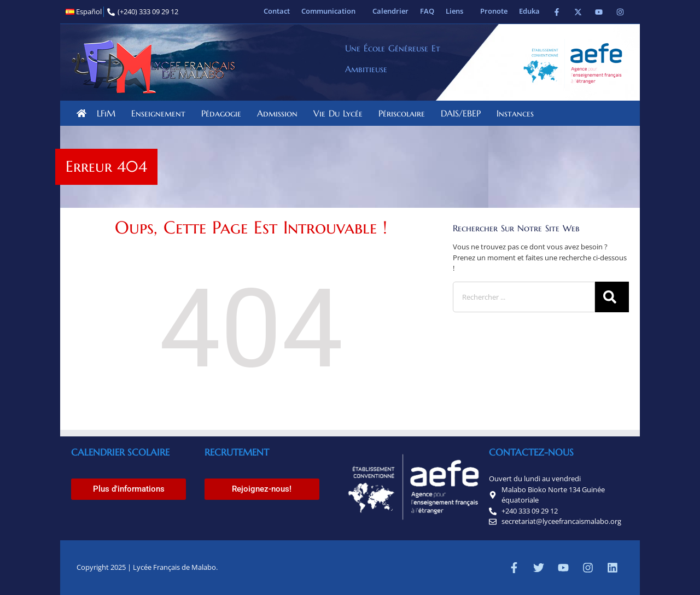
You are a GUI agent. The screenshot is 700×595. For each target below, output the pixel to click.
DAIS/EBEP (463, 113)
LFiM (109, 113)
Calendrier (390, 11)
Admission (280, 113)
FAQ (427, 11)
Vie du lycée (341, 113)
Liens (457, 11)
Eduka (529, 11)
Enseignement (161, 113)
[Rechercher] (612, 297)
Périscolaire (404, 113)
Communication (331, 11)
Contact (277, 11)
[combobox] (524, 297)
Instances (518, 113)
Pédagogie (224, 113)
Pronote (494, 11)
